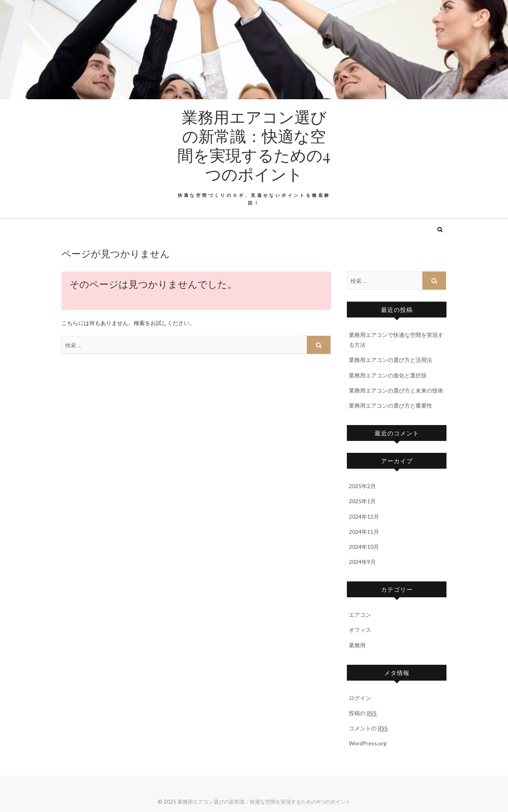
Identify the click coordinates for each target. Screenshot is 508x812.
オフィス (360, 630)
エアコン (360, 615)
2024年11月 (364, 532)
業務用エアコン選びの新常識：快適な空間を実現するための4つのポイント (254, 145)
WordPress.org (368, 743)
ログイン (360, 698)
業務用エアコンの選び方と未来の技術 (396, 390)
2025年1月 (362, 501)
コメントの (368, 728)
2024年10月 (364, 547)
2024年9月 (362, 562)
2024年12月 (364, 517)
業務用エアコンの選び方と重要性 (391, 405)
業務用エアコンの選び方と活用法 (391, 360)
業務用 (357, 645)
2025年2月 (362, 486)
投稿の (363, 713)
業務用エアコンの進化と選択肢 (388, 375)
